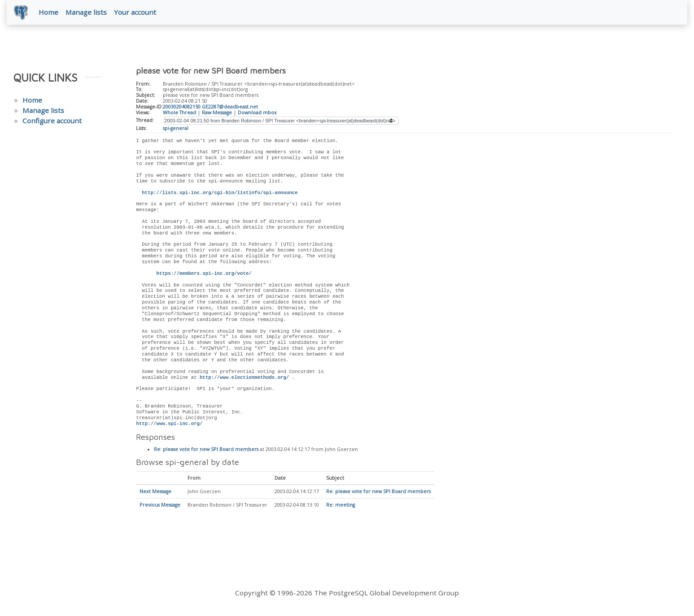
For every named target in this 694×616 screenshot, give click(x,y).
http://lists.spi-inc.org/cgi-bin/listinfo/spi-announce (220, 193)
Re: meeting (340, 506)
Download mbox (257, 113)
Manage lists (86, 12)
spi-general (176, 128)
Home (48, 12)
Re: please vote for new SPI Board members (206, 450)
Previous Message (160, 506)
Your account (135, 12)
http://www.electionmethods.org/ (244, 377)
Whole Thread (179, 113)
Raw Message (217, 113)
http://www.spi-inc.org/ (169, 424)
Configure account (52, 121)
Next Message (155, 492)
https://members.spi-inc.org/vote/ (204, 273)
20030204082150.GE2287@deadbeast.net (210, 107)
